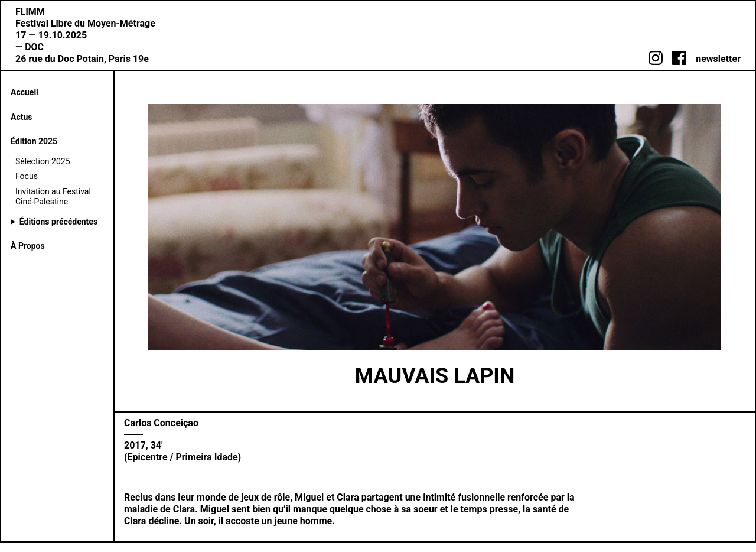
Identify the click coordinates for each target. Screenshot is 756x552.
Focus (27, 176)
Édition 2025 (34, 141)
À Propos (28, 246)
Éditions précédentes (58, 222)
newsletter (718, 59)
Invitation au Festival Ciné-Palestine (53, 197)
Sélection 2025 (43, 161)
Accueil (25, 92)
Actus (21, 117)
